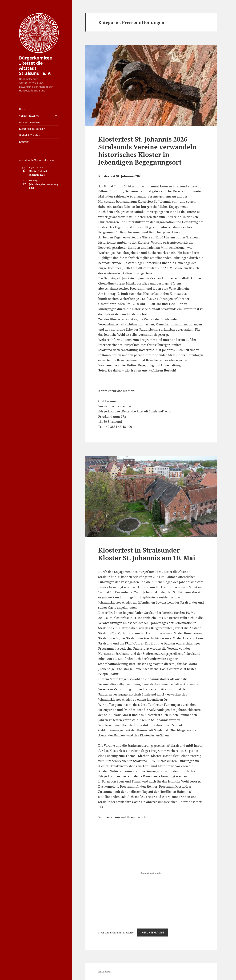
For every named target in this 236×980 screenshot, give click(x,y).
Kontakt (24, 142)
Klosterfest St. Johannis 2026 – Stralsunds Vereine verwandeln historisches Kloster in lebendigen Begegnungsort (148, 151)
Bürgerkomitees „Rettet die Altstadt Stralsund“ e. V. (135, 268)
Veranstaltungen (29, 116)
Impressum (105, 972)
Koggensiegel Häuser (32, 129)
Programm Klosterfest (175, 786)
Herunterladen (153, 933)
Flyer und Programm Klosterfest (117, 933)
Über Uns (25, 109)
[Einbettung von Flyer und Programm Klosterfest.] (151, 873)
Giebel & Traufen (30, 135)
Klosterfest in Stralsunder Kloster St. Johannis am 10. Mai (147, 554)
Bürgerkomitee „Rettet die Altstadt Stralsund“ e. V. (36, 65)
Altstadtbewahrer (30, 122)
